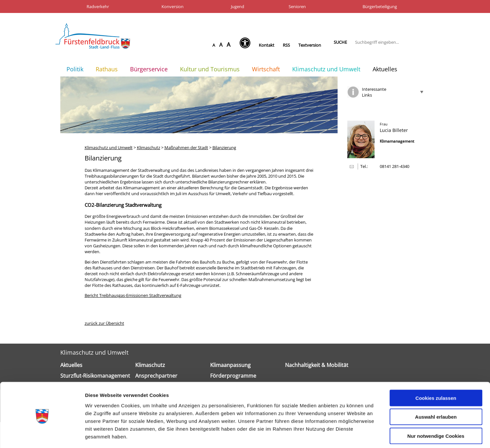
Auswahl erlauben (436, 395)
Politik (75, 69)
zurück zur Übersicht (104, 323)
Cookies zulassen (436, 376)
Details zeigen (345, 435)
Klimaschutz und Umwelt (326, 69)
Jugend (238, 6)
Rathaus (107, 69)
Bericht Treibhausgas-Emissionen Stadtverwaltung (133, 295)
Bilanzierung (224, 147)
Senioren (297, 6)
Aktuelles (385, 69)
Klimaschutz (149, 147)
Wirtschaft (266, 69)
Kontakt (267, 45)
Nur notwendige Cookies (436, 413)
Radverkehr (98, 6)
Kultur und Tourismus (210, 69)
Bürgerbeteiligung (380, 6)
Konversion (173, 6)
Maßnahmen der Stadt (186, 147)
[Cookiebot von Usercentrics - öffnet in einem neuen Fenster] (42, 435)
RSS (286, 45)
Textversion (310, 45)
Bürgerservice (149, 69)
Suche (340, 42)
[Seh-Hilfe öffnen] (247, 45)
